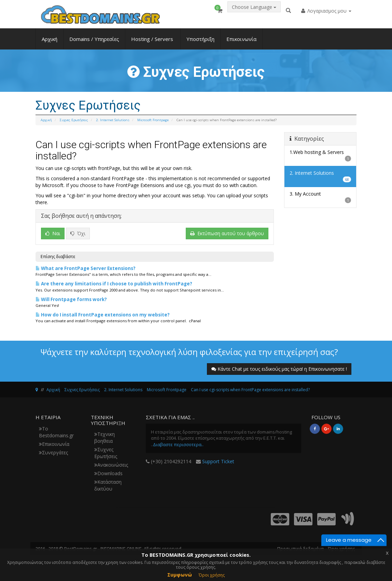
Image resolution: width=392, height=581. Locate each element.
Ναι (53, 233)
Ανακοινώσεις (111, 465)
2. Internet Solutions (113, 120)
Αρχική (50, 43)
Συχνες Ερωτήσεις (74, 120)
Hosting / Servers (153, 43)
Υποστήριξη (200, 43)
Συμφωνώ (180, 575)
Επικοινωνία (241, 43)
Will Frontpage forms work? (71, 299)
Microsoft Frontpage (153, 120)
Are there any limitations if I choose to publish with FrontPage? (114, 284)
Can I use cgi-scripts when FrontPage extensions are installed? (250, 390)
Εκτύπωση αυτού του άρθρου (227, 233)
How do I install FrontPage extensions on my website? (103, 315)
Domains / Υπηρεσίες (94, 43)
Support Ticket (218, 461)
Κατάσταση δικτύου (108, 485)
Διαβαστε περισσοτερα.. (178, 444)
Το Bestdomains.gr (56, 432)
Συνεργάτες (53, 452)
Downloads (108, 473)
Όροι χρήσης (212, 575)
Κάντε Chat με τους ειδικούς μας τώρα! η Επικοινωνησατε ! (279, 369)
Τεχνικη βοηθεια (104, 437)
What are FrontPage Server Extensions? (86, 268)
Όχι (78, 233)
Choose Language (254, 12)
